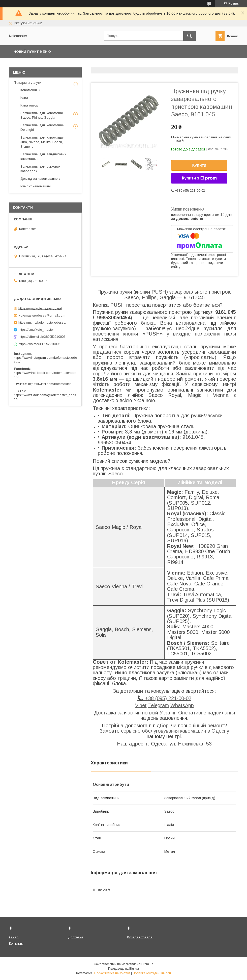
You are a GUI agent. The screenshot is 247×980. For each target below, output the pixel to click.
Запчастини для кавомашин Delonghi (42, 127)
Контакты (16, 944)
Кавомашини (30, 90)
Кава (24, 98)
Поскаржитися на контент (112, 973)
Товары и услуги (28, 83)
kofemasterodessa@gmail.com (42, 315)
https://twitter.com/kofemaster (49, 384)
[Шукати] (190, 36)
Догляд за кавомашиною (40, 179)
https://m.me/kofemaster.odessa (42, 323)
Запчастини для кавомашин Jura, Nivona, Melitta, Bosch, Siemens (42, 142)
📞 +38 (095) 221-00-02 (164, 698)
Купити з (199, 178)
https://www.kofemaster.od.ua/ (40, 308)
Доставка (76, 937)
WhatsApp (182, 705)
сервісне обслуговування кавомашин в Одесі (173, 731)
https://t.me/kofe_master (36, 330)
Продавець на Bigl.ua (124, 969)
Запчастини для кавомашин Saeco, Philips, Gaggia (42, 115)
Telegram (159, 705)
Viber (141, 705)
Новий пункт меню (32, 52)
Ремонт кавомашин (36, 186)
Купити (199, 165)
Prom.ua (147, 964)
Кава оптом (29, 105)
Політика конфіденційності (152, 973)
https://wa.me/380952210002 (39, 344)
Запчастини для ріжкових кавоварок (40, 169)
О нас (14, 937)
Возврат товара (140, 937)
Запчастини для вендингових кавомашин (43, 156)
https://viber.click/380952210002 (42, 337)
